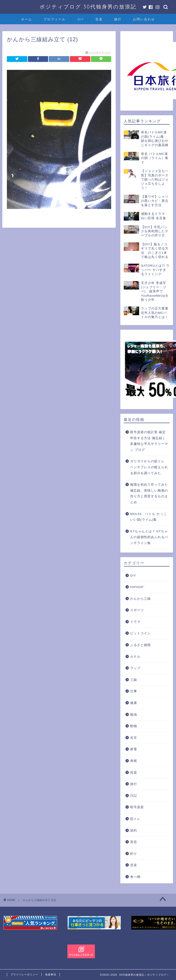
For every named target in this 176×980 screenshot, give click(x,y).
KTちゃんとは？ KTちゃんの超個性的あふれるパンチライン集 (149, 537)
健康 (134, 703)
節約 (134, 831)
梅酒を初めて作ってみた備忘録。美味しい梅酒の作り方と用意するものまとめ (149, 493)
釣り (134, 854)
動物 (134, 726)
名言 (134, 738)
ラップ (135, 668)
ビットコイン (140, 633)
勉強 (134, 715)
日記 (134, 796)
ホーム (27, 19)
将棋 (134, 761)
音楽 (99, 19)
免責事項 (51, 975)
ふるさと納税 (140, 645)
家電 (134, 749)
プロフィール (55, 19)
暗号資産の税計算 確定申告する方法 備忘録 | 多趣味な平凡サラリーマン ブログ (149, 441)
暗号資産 (137, 807)
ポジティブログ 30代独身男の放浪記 (88, 7)
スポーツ (137, 610)
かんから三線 (140, 599)
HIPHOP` (137, 587)
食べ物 (135, 877)
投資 (134, 773)
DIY (81, 19)
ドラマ (135, 622)
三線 (134, 680)
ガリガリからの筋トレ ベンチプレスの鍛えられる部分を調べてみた (149, 467)
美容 (134, 842)
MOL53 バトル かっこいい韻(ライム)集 (148, 517)
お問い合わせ (144, 19)
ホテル (135, 657)
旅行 (118, 19)
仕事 (134, 691)
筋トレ (135, 819)
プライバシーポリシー (24, 975)
